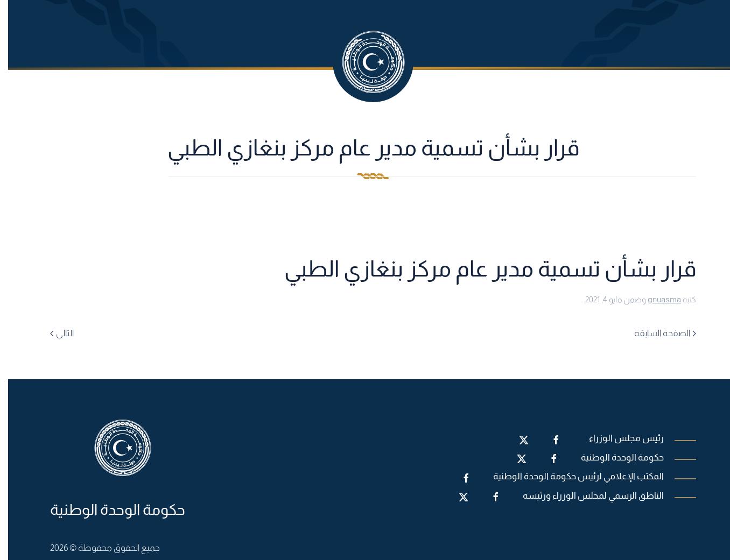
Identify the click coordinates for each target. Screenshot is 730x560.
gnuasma (656, 299)
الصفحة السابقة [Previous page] (657, 333)
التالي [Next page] (54, 333)
